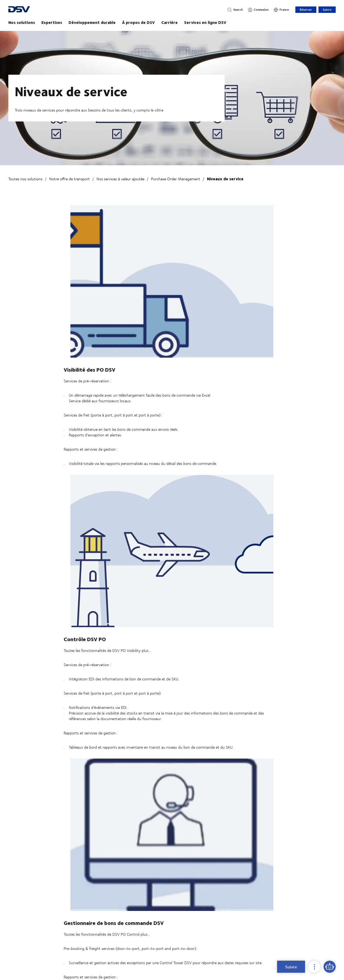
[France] (281, 10)
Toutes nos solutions (25, 179)
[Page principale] (172, 22)
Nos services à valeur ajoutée (120, 179)
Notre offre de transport (69, 179)
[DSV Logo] (40, 10)
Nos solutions (22, 22)
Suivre (327, 10)
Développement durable (92, 22)
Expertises (52, 22)
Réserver (306, 10)
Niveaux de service (225, 179)
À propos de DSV (138, 22)
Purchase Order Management (176, 179)
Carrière (169, 22)
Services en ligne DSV (205, 22)
